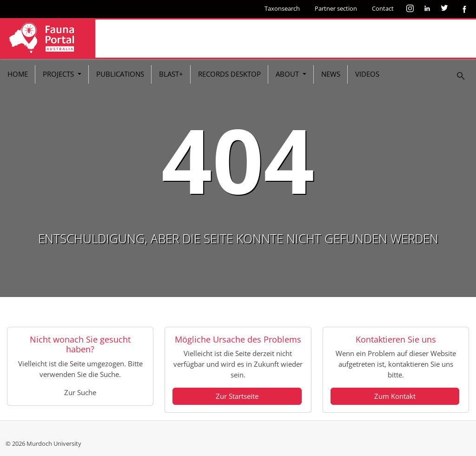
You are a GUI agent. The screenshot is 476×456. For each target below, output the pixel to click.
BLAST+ (171, 74)
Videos (367, 74)
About (288, 74)
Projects (59, 74)
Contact (383, 8)
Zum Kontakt (395, 396)
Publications (120, 74)
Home (18, 74)
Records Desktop (229, 74)
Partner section (336, 8)
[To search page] (461, 76)
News (331, 74)
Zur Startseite (237, 396)
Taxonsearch (282, 8)
